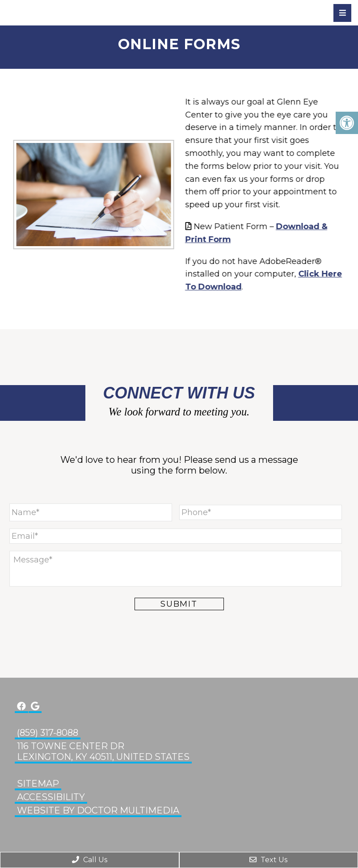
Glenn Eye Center (56, 13)
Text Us (268, 860)
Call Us (90, 860)
